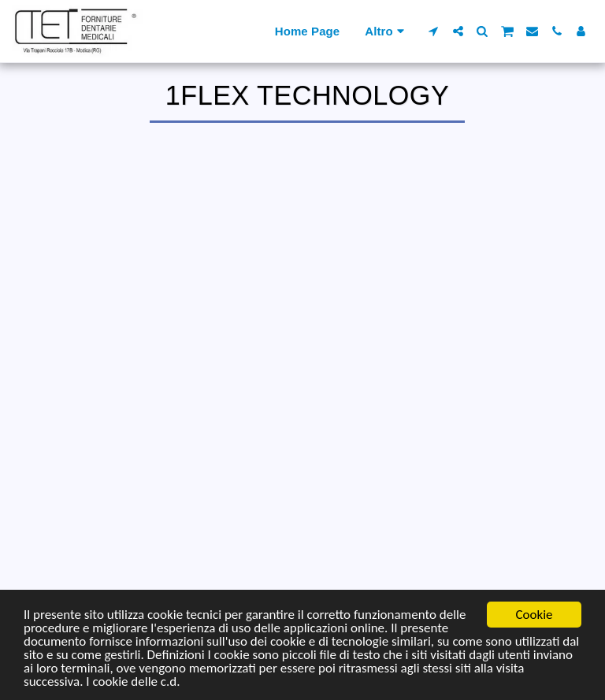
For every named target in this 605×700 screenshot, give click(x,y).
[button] (434, 31)
